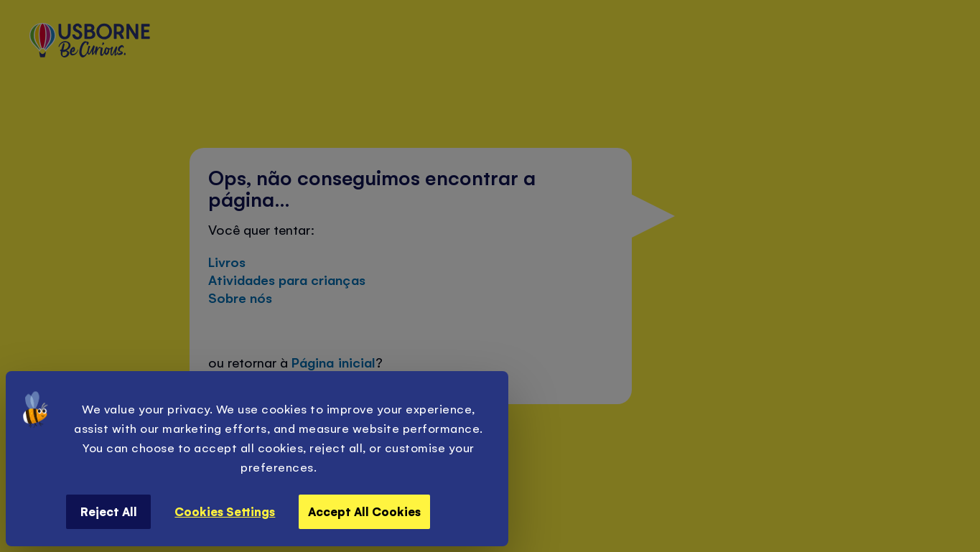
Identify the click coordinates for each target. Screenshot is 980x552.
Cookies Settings (225, 511)
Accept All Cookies (364, 511)
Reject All (109, 511)
